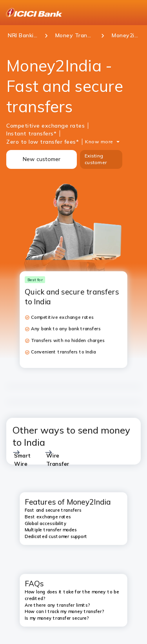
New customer (42, 159)
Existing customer (96, 159)
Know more (99, 142)
